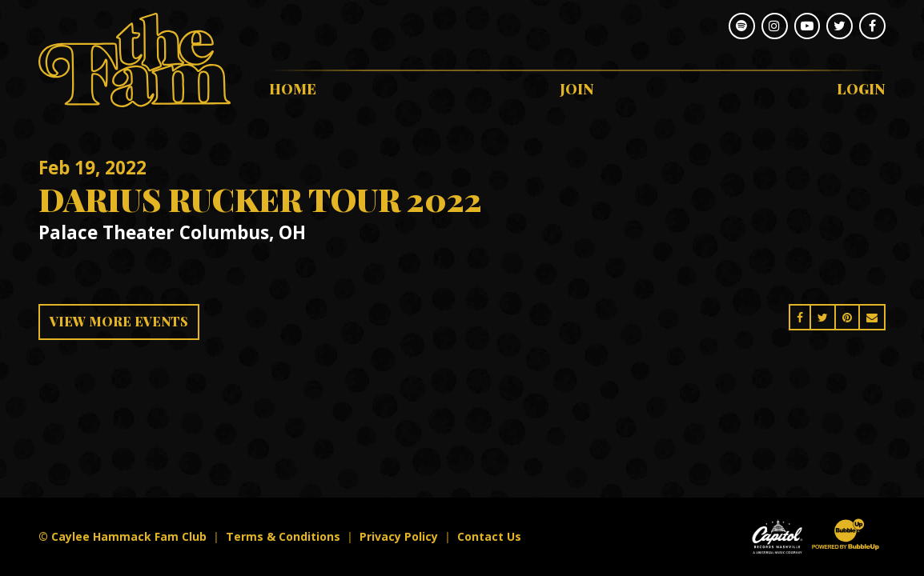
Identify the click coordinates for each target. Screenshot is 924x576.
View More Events (119, 321)
